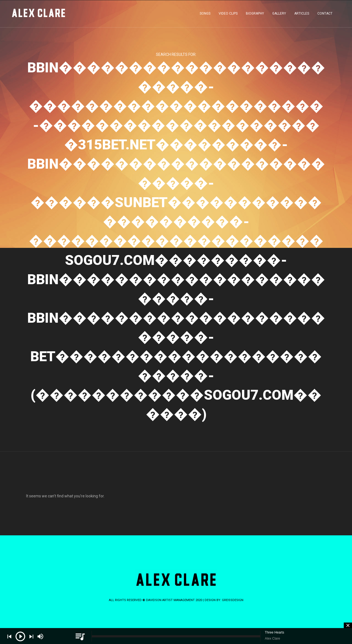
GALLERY (279, 15)
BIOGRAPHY (255, 15)
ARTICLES (302, 15)
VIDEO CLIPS (228, 15)
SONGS (205, 15)
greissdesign (233, 600)
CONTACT (325, 15)
